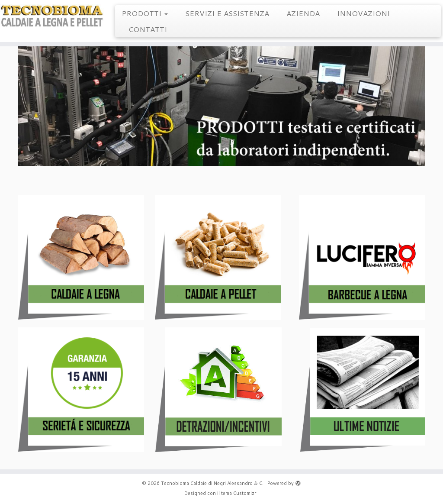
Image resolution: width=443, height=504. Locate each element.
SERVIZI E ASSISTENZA (227, 13)
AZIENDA (303, 13)
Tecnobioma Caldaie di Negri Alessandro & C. (212, 483)
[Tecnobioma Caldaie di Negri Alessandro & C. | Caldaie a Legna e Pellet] (52, 16)
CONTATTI (148, 29)
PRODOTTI (145, 13)
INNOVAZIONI (363, 13)
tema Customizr (239, 493)
